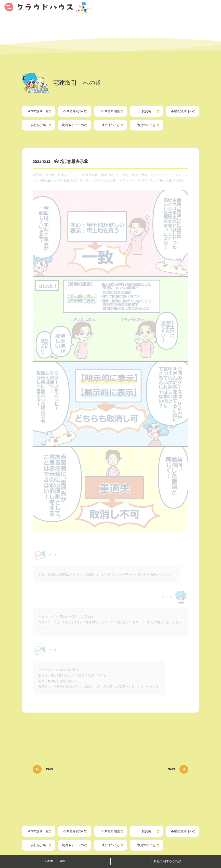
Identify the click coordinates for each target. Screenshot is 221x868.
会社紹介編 (38, 125)
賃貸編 (146, 111)
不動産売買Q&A (74, 111)
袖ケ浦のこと (111, 125)
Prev (44, 769)
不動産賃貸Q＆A (183, 111)
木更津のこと (146, 125)
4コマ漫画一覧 (38, 111)
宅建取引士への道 (75, 125)
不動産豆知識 (111, 111)
